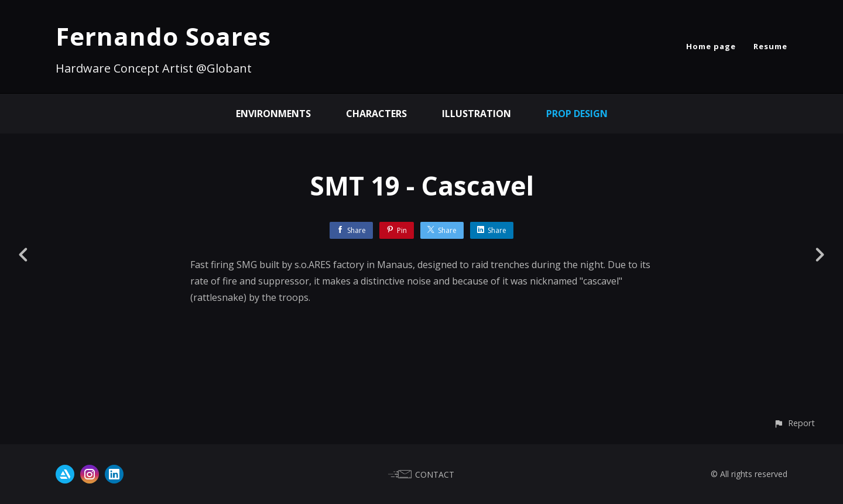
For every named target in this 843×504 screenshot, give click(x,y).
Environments (273, 114)
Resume (770, 46)
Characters (376, 114)
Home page (711, 46)
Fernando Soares (163, 36)
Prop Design (577, 114)
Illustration (477, 114)
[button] (794, 423)
